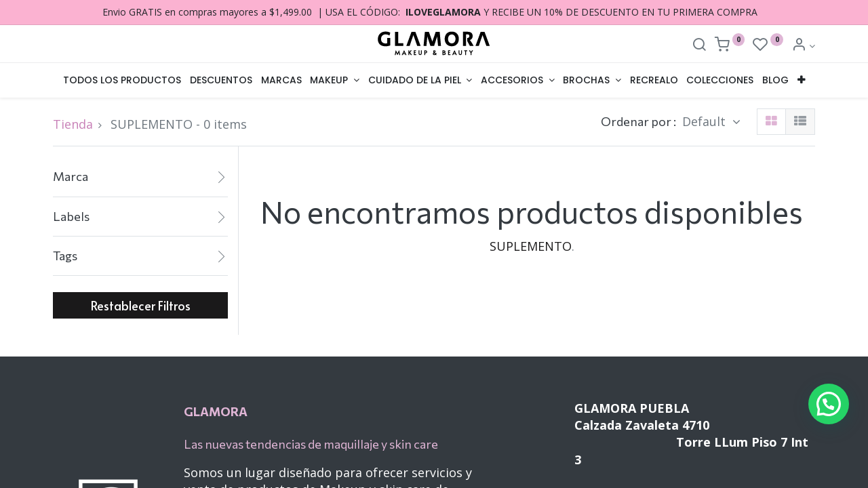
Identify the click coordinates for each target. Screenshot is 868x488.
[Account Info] (803, 46)
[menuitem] (122, 81)
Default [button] (706, 121)
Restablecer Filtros (141, 305)
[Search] (699, 46)
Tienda (73, 124)
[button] (802, 81)
